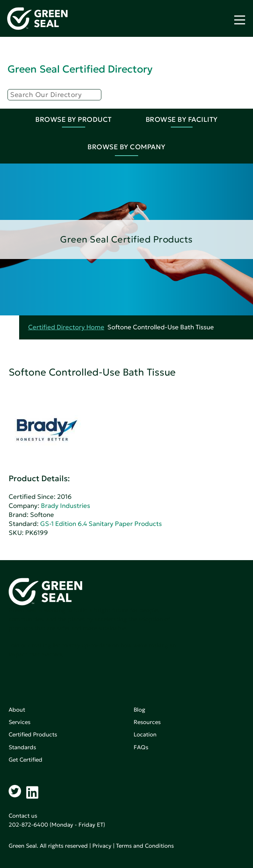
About (17, 710)
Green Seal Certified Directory (80, 69)
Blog (139, 710)
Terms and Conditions (145, 846)
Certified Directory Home (66, 327)
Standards (22, 747)
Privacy (102, 846)
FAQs (141, 747)
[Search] (54, 95)
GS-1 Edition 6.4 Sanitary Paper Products (101, 524)
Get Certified (26, 760)
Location (145, 734)
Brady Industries (66, 506)
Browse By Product (74, 119)
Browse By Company (127, 147)
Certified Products (33, 734)
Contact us (23, 816)
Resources (147, 722)
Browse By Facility (182, 119)
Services (20, 722)
